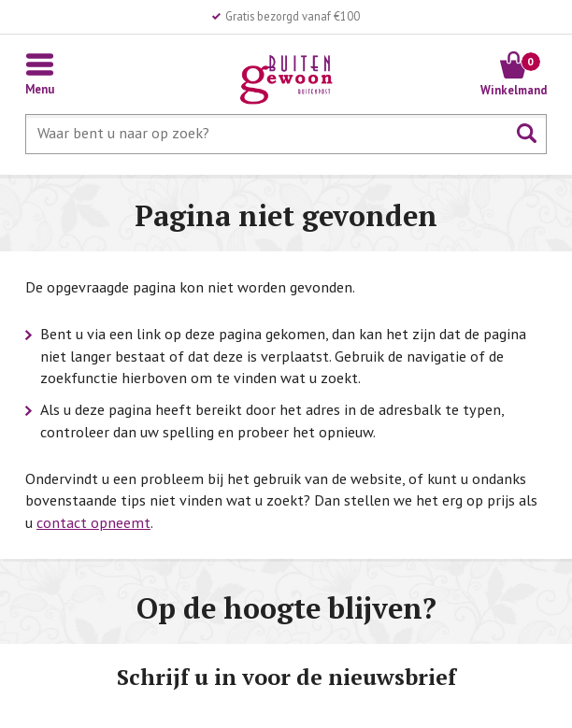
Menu (40, 89)
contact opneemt (93, 522)
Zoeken (527, 134)
